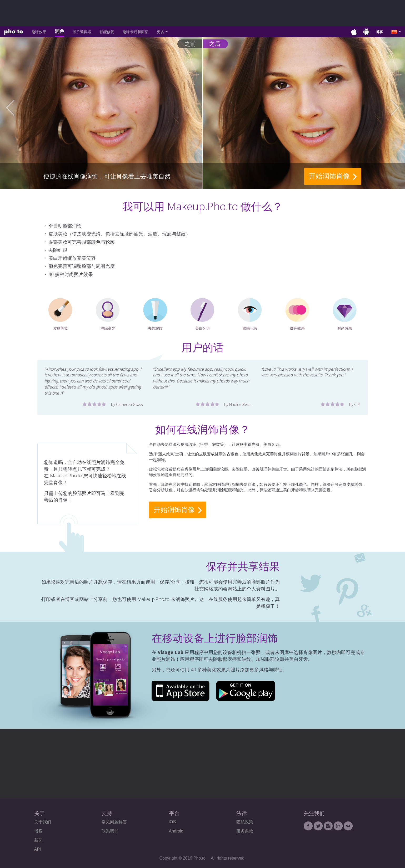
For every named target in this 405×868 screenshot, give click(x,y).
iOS (172, 822)
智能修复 (107, 32)
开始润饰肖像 (329, 176)
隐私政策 (245, 822)
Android (176, 831)
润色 (59, 31)
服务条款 (245, 831)
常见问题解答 (114, 822)
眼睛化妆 (250, 314)
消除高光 (108, 314)
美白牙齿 (202, 314)
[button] (20, 108)
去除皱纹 (155, 314)
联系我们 (110, 831)
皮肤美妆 (60, 314)
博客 (379, 32)
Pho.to (14, 32)
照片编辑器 (82, 32)
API (38, 849)
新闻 (38, 840)
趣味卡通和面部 (136, 32)
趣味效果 (39, 32)
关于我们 (43, 822)
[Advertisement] (203, 13)
